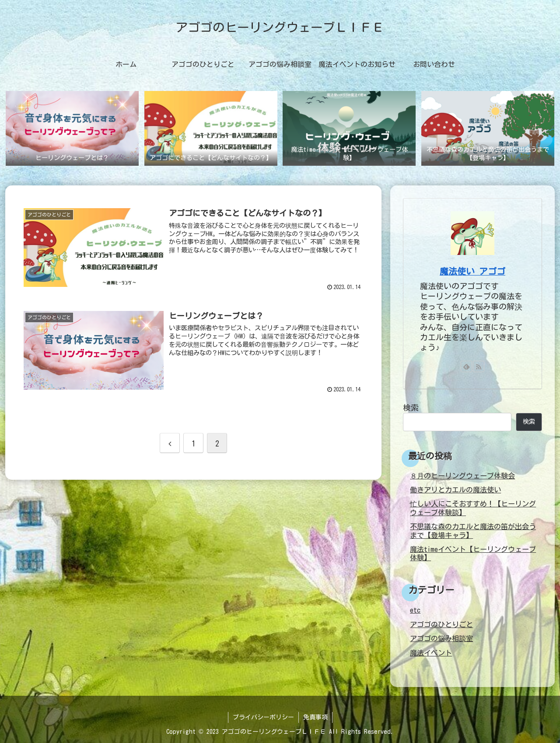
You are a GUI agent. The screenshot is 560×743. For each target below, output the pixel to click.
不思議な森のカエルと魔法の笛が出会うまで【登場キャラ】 (473, 531)
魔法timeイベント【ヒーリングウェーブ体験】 (473, 553)
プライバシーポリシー (263, 717)
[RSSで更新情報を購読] (479, 366)
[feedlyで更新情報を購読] (466, 366)
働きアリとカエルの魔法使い (455, 490)
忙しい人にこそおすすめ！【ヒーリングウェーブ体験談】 (473, 508)
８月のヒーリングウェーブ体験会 (462, 476)
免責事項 (315, 717)
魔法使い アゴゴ (472, 271)
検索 (411, 408)
